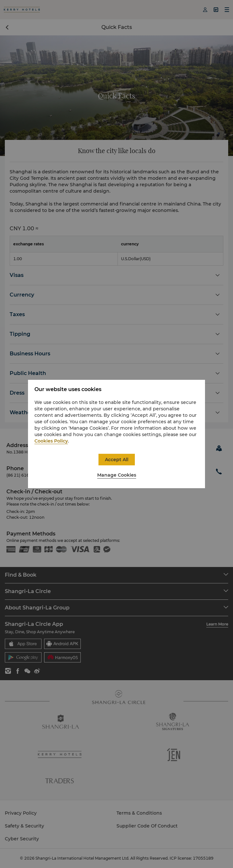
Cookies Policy (51, 441)
